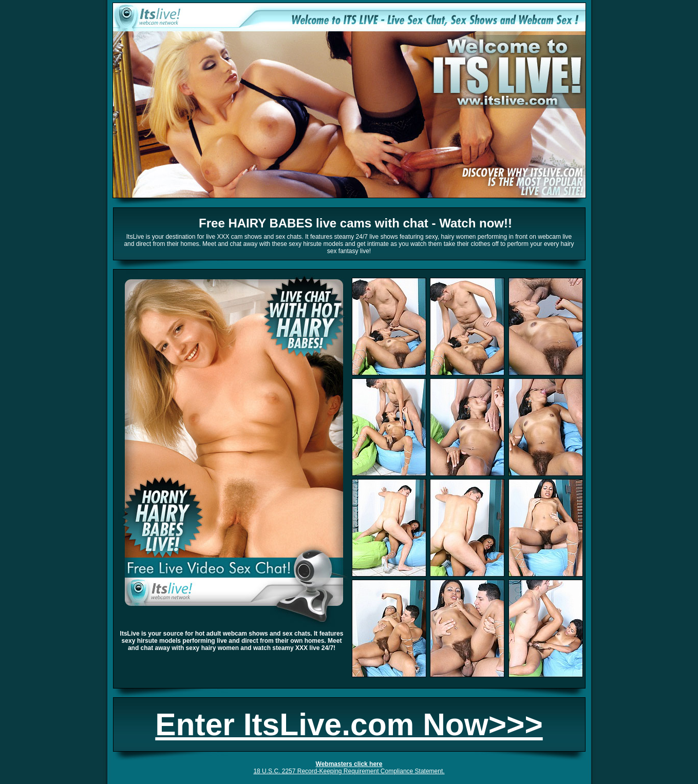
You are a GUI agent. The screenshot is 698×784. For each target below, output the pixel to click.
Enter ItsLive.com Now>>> (349, 724)
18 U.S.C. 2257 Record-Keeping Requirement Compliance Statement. (349, 771)
